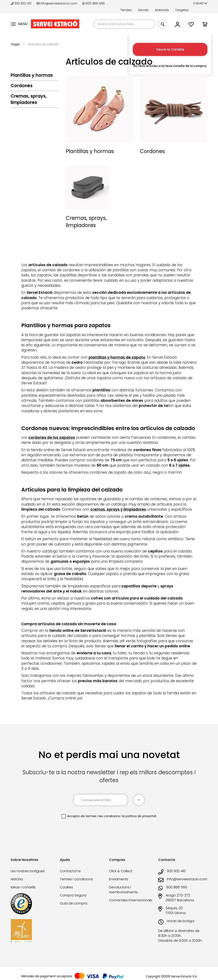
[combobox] (124, 24)
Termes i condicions (76, 879)
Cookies (66, 887)
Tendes (126, 10)
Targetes (182, 10)
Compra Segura (73, 895)
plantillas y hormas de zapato (117, 357)
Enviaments (119, 879)
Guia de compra (74, 903)
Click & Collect (121, 871)
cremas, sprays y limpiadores (118, 509)
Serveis (143, 10)
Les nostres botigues (28, 871)
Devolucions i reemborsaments (123, 890)
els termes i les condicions (100, 816)
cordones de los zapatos (52, 437)
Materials (162, 10)
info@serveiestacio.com (57, 3)
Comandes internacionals (131, 900)
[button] (200, 3)
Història (17, 879)
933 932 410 (22, 3)
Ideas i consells (23, 887)
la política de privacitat (139, 816)
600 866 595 (94, 3)
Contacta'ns (70, 871)
